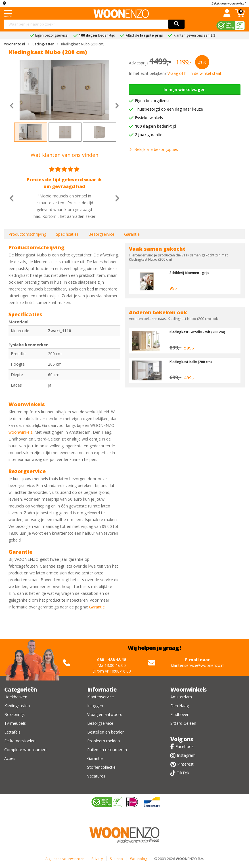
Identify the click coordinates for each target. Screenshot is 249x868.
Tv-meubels (15, 723)
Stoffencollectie (101, 767)
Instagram (186, 755)
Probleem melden (103, 741)
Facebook (185, 746)
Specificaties (67, 234)
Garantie (132, 234)
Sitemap (116, 859)
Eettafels (12, 732)
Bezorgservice (101, 234)
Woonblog (139, 859)
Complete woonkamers (26, 750)
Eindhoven (180, 714)
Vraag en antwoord (105, 714)
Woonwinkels (188, 689)
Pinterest (185, 764)
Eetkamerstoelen (20, 741)
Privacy (97, 859)
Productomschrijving (27, 234)
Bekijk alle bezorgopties (153, 149)
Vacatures (96, 776)
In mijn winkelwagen (185, 89)
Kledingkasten (17, 706)
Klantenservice (101, 697)
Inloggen (95, 706)
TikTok (183, 773)
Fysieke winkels (149, 118)
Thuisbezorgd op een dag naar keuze (169, 109)
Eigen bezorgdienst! (153, 101)
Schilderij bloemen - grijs (192, 273)
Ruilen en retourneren (107, 750)
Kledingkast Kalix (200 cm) (193, 362)
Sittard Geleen (183, 723)
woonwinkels (20, 432)
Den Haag (180, 706)
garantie (149, 135)
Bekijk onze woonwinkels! (229, 3)
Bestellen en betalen (106, 732)
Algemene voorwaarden (65, 859)
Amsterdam (181, 697)
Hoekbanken (16, 697)
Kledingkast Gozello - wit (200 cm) (200, 332)
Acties (10, 758)
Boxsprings (14, 714)
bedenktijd (155, 126)
